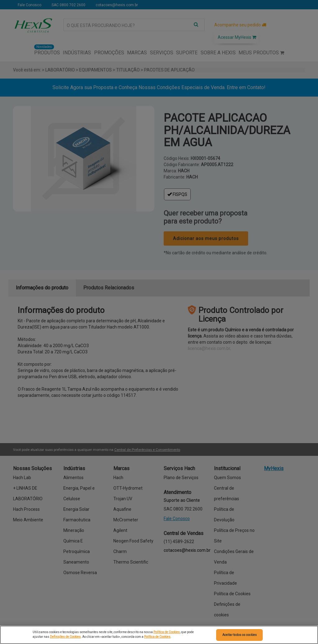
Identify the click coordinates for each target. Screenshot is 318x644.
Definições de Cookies (65, 637)
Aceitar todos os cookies (240, 635)
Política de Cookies (167, 632)
